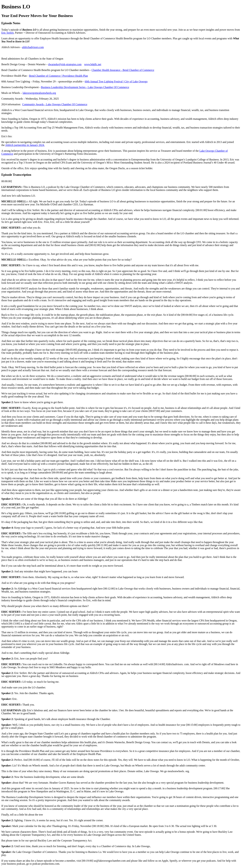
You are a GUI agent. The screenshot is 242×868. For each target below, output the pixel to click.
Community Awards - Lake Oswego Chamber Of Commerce (55, 104)
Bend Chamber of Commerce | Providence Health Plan (58, 76)
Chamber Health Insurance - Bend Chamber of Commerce (123, 70)
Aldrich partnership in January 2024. (25, 145)
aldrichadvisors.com (33, 47)
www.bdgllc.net (93, 64)
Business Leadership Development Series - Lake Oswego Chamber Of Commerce (85, 87)
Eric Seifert (7, 33)
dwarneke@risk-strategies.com (65, 64)
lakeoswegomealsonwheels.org (39, 93)
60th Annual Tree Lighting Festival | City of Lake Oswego (116, 81)
